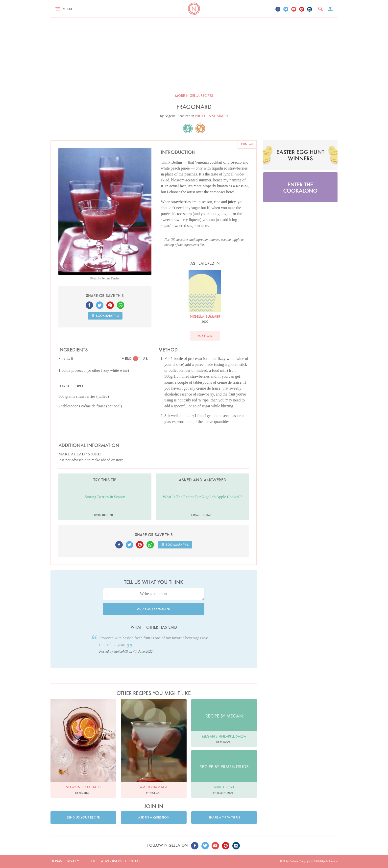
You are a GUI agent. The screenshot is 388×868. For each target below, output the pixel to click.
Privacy (72, 861)
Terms (57, 861)
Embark (294, 861)
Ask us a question (154, 817)
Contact (133, 861)
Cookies (90, 861)
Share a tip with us (224, 817)
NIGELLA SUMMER (212, 116)
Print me (247, 144)
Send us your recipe (83, 817)
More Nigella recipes (194, 96)
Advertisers (111, 861)
